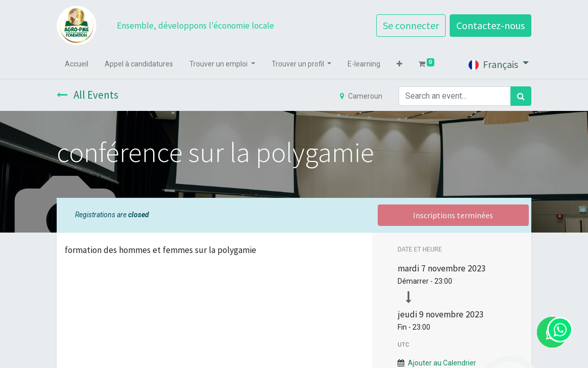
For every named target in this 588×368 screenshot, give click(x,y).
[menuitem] (77, 64)
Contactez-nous (491, 25)
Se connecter (411, 25)
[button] (399, 64)
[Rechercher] (521, 96)
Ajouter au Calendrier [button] (442, 363)
